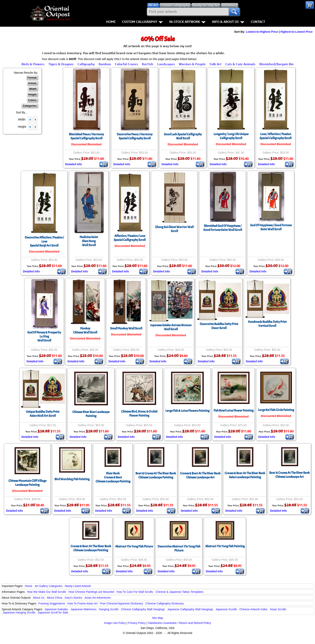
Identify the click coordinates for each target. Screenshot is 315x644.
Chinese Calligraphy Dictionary (165, 603)
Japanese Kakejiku (56, 609)
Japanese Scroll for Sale (53, 612)
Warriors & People (192, 64)
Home (111, 22)
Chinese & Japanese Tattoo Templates (179, 592)
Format (32, 78)
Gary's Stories (73, 598)
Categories (30, 106)
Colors (32, 100)
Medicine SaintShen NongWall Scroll (89, 241)
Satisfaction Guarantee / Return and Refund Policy (180, 623)
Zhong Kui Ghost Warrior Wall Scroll (174, 229)
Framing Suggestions (52, 603)
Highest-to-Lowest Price (297, 32)
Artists (32, 83)
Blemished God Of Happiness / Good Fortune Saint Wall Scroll (223, 228)
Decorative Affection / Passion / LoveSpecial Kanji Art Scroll (44, 241)
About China (55, 598)
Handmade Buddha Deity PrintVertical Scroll (267, 324)
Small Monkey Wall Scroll (126, 328)
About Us (39, 598)
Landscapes (166, 64)
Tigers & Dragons (61, 64)
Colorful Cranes (126, 64)
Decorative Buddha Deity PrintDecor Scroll (219, 326)
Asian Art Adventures (98, 598)
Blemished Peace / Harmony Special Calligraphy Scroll (86, 136)
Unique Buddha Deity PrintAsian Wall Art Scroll (43, 414)
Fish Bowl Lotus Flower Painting (234, 411)
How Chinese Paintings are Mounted (91, 592)
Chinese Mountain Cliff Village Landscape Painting (27, 483)
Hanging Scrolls (109, 609)
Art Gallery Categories (49, 586)
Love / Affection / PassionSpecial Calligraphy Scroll (276, 136)
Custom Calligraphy (142, 22)
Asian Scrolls (278, 609)
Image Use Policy (115, 623)
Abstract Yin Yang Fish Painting (225, 546)
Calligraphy (86, 64)
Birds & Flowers (33, 64)
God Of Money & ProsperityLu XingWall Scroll (44, 336)
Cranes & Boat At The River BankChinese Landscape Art (200, 475)
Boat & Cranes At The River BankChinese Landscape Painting (156, 475)
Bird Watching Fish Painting (72, 479)
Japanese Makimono (83, 609)
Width (33, 89)
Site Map (157, 618)
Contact (258, 22)
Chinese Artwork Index (254, 609)
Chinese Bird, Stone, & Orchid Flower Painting (139, 414)
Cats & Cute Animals (240, 64)
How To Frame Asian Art (82, 603)
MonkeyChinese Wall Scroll (85, 330)
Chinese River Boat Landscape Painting (91, 414)
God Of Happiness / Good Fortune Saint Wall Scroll (271, 227)
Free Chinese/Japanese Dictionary (121, 603)
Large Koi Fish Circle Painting (276, 410)
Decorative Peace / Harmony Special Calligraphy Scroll (135, 136)
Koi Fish (148, 64)
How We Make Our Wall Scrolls (46, 592)
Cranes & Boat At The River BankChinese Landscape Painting (91, 548)
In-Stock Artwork (187, 22)
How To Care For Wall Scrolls (135, 592)
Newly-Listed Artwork (78, 586)
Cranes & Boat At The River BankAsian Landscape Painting (245, 475)
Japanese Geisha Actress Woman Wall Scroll (171, 327)
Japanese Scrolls (226, 609)
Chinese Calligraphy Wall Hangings (143, 609)
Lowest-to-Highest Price (262, 32)
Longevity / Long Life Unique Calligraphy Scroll (231, 136)
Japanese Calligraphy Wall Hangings (190, 609)
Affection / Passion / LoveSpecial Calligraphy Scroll (130, 238)
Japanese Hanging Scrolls (19, 612)
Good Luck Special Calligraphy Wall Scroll (183, 136)
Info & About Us (228, 22)
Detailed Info (74, 164)
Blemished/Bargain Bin (277, 64)
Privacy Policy (137, 623)
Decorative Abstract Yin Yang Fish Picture (179, 548)
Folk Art (216, 64)
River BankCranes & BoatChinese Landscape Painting (113, 477)
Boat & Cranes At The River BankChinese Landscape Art (289, 475)
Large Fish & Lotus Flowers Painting (187, 411)
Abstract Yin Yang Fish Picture (134, 546)
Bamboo (105, 64)
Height (32, 94)
